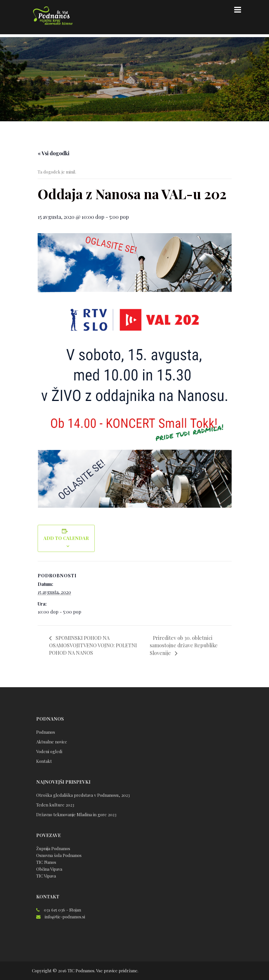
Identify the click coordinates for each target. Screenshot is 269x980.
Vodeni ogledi (49, 751)
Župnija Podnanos (53, 848)
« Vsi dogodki (53, 153)
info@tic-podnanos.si (65, 917)
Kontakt (44, 761)
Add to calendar (66, 538)
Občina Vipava (49, 869)
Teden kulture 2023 (55, 805)
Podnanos (46, 732)
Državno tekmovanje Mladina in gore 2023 (76, 814)
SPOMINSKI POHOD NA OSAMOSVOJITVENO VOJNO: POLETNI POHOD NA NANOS (94, 645)
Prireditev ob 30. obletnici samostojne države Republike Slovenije (185, 645)
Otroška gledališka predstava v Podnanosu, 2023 (83, 795)
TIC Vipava (46, 876)
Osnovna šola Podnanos (59, 855)
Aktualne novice (52, 742)
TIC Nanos (46, 862)
